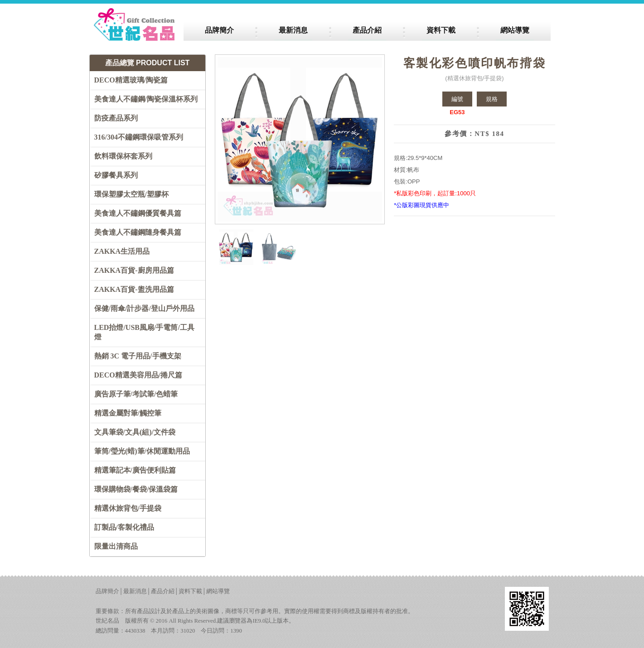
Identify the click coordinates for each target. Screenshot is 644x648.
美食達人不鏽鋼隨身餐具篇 (138, 232)
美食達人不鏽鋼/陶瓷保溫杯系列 (146, 99)
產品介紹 (163, 591)
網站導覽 (218, 591)
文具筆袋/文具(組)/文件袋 (135, 432)
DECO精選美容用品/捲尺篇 (138, 375)
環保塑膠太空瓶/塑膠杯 (131, 194)
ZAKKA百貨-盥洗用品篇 (134, 289)
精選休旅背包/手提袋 (128, 508)
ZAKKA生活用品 (122, 251)
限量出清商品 (116, 546)
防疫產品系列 (116, 118)
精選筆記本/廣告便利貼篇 (135, 470)
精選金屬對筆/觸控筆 (128, 413)
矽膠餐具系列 (116, 175)
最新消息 (135, 591)
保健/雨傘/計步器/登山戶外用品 (144, 308)
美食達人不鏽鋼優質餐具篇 (138, 213)
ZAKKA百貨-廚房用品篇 (134, 270)
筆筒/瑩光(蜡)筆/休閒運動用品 (142, 451)
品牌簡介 (107, 591)
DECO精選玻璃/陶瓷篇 (131, 80)
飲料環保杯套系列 (123, 156)
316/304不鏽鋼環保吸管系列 (139, 137)
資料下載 (190, 591)
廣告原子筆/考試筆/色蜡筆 (136, 394)
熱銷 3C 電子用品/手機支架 (138, 356)
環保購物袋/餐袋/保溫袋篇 (136, 489)
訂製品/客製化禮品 (124, 527)
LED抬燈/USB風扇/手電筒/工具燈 (144, 332)
